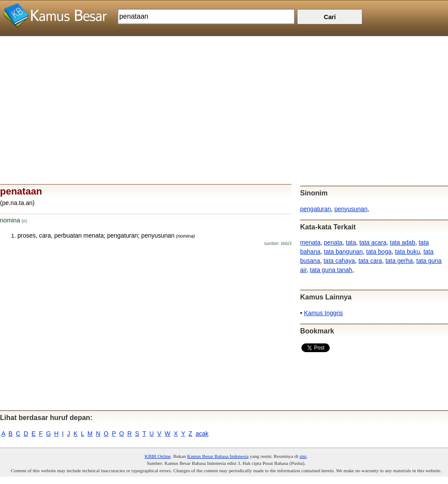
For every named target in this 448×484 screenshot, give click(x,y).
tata (351, 242)
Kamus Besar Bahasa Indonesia (218, 456)
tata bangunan (344, 252)
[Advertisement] (224, 97)
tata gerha (399, 261)
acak (202, 434)
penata (333, 242)
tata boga (379, 252)
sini (303, 456)
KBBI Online (158, 456)
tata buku (408, 252)
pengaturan (316, 209)
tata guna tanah (331, 270)
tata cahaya (339, 261)
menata (310, 242)
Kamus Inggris (323, 313)
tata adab (402, 242)
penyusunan (351, 209)
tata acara (373, 242)
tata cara (370, 261)
